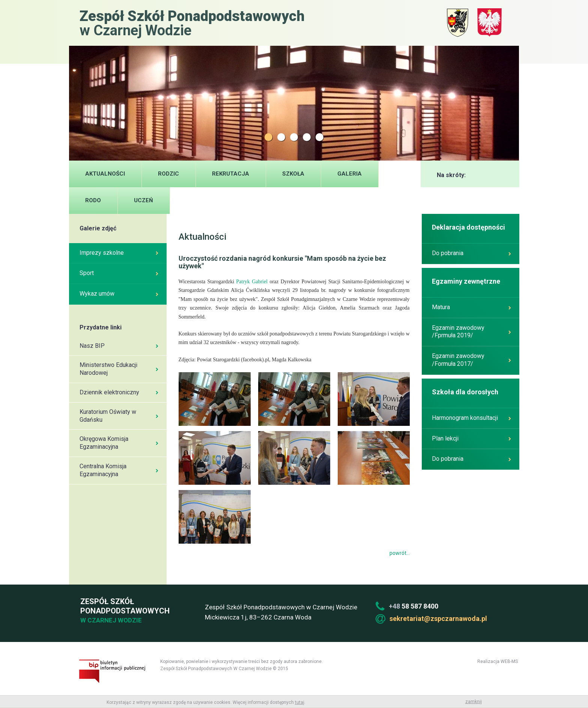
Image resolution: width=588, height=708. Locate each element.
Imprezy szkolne (119, 253)
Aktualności (105, 174)
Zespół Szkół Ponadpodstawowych (124, 611)
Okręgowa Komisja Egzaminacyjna (119, 443)
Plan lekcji (471, 438)
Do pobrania (471, 253)
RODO (93, 200)
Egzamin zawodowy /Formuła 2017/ (471, 360)
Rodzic (168, 174)
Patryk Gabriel (252, 282)
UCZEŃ (144, 200)
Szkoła (293, 174)
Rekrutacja (231, 174)
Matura (471, 307)
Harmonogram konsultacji (471, 418)
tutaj (300, 702)
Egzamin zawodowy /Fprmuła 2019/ (471, 332)
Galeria (350, 174)
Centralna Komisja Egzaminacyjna (119, 470)
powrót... (400, 553)
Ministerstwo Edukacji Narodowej (119, 369)
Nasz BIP (119, 346)
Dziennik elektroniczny (119, 392)
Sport (119, 273)
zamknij (474, 702)
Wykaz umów (119, 294)
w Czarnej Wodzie (192, 23)
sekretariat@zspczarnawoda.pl (438, 619)
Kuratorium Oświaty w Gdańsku (119, 416)
